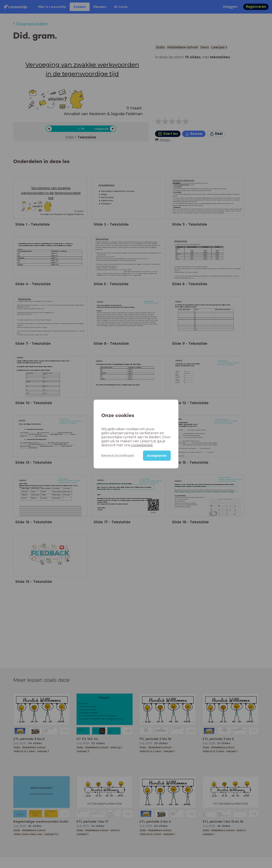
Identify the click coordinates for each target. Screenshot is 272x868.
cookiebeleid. (142, 445)
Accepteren (157, 456)
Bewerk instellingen (118, 455)
